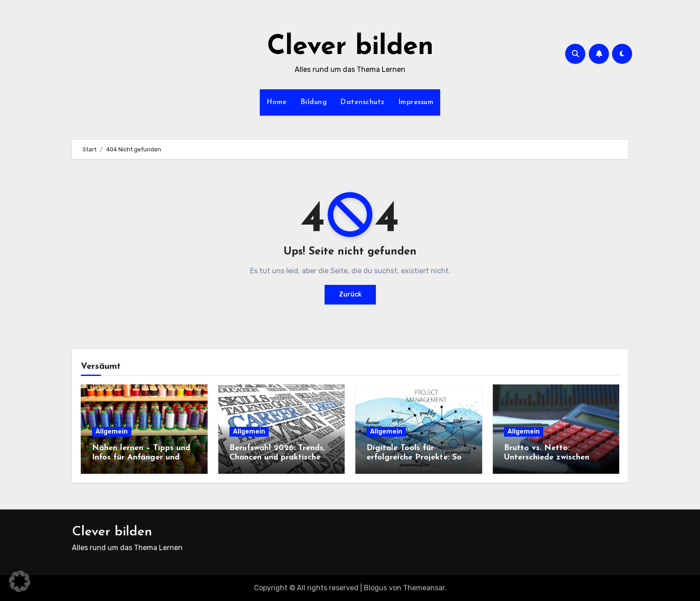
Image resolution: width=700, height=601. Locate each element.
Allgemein (112, 432)
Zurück (350, 294)
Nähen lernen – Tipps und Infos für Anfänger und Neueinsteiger (141, 458)
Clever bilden (350, 47)
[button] (20, 581)
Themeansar (424, 588)
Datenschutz (362, 102)
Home (277, 102)
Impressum (416, 102)
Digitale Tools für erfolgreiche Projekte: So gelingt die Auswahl (414, 458)
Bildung (314, 102)
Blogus (375, 588)
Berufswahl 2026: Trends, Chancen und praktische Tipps (277, 458)
